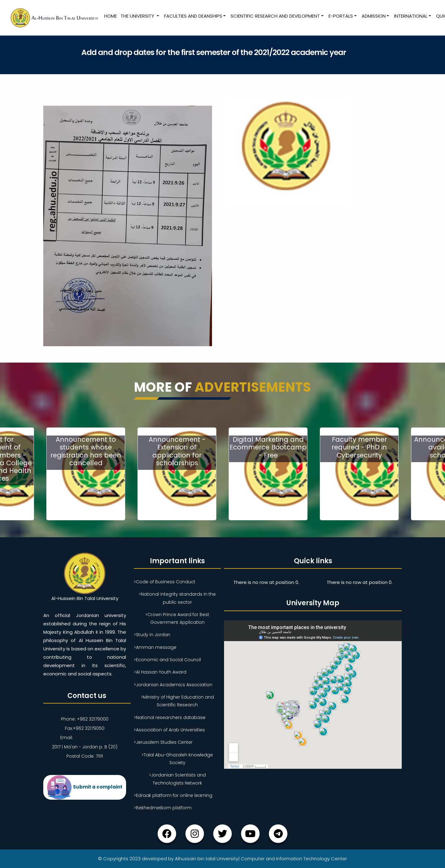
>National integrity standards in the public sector (177, 598)
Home (110, 16)
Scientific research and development (275, 16)
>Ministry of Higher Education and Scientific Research (177, 701)
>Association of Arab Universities (169, 730)
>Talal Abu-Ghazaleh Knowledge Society (177, 759)
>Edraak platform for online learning (173, 795)
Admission (374, 16)
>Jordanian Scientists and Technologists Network (177, 779)
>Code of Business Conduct (165, 582)
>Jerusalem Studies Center (163, 742)
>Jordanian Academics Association (173, 685)
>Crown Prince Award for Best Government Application (177, 618)
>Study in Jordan (152, 635)
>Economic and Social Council (167, 660)
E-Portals (341, 16)
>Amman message (155, 647)
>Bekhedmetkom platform (163, 808)
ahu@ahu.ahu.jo (91, 738)
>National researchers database (170, 717)
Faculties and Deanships (193, 16)
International (411, 16)
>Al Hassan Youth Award (160, 672)
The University (138, 16)
